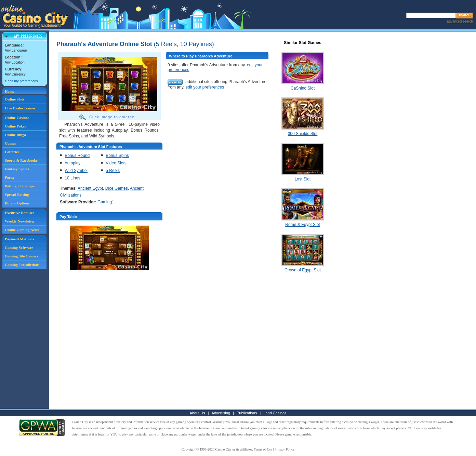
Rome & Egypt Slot (302, 225)
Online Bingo (15, 135)
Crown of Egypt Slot (303, 270)
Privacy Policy (285, 449)
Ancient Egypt (90, 188)
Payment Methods (19, 239)
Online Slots (15, 99)
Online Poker (16, 126)
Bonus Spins (117, 156)
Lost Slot (303, 179)
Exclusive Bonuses (19, 213)
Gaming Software (19, 247)
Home (10, 91)
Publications (247, 413)
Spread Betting (17, 195)
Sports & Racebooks (21, 160)
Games (10, 143)
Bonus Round (77, 156)
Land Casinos (275, 413)
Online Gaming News (22, 230)
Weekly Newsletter (20, 221)
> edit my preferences (21, 81)
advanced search (460, 21)
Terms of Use (263, 449)
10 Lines (72, 178)
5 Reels (113, 171)
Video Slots (116, 163)
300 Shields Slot (303, 134)
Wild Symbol (76, 171)
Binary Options (17, 203)
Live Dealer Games (20, 108)
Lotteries (12, 152)
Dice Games (117, 188)
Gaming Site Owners (22, 256)
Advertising (221, 413)
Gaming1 (106, 202)
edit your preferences (205, 87)
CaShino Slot (303, 88)
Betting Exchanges (20, 186)
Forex (9, 177)
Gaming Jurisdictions (22, 265)
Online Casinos (17, 118)
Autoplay (73, 163)
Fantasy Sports (17, 169)
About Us (197, 413)
